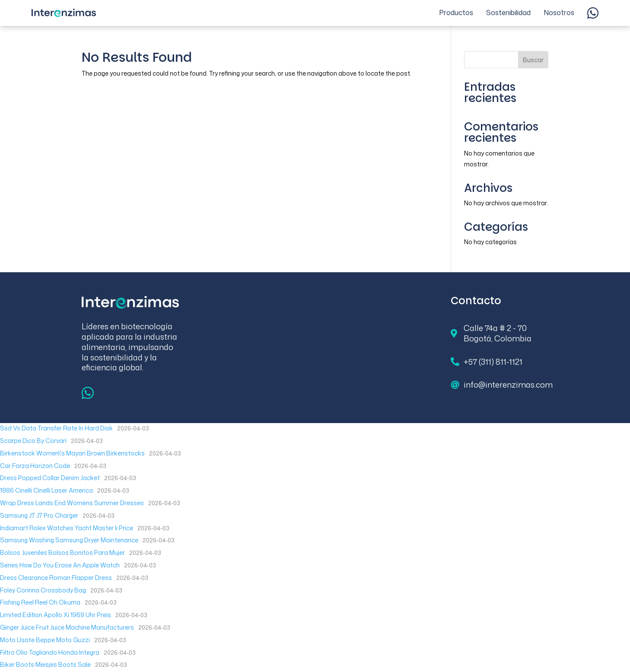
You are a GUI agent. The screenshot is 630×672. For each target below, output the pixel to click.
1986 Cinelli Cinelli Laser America (46, 490)
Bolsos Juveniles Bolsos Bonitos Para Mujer (62, 553)
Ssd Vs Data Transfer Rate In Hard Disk (56, 428)
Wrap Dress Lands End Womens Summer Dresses (72, 503)
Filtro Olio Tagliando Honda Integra (50, 652)
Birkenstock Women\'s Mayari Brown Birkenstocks (72, 453)
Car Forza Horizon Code (35, 466)
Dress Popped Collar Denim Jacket (50, 478)
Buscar (533, 60)
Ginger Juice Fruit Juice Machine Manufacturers (67, 627)
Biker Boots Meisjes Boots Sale (45, 664)
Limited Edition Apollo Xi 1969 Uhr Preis (56, 615)
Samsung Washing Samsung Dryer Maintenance (69, 540)
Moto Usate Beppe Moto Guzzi (45, 640)
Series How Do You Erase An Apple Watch (60, 565)
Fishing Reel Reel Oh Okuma (40, 602)
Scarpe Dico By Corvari (33, 441)
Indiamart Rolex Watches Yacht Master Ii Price (67, 528)
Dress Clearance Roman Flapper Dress (56, 578)
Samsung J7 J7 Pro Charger (39, 515)
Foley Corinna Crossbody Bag (43, 590)
